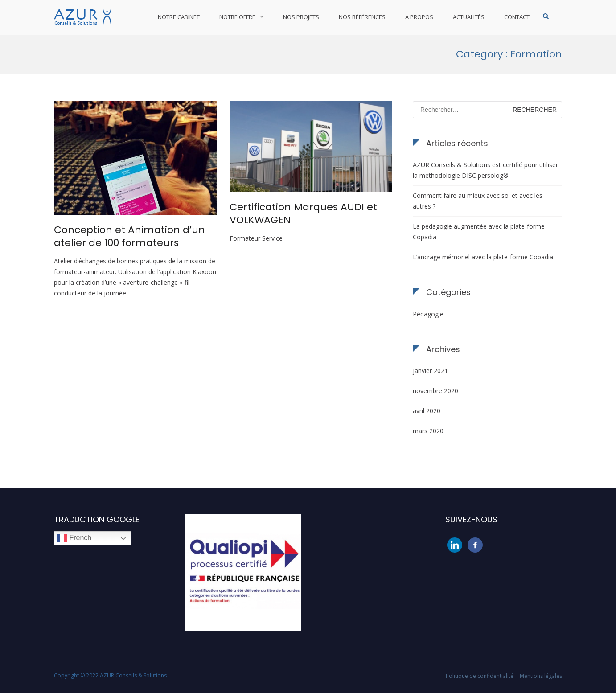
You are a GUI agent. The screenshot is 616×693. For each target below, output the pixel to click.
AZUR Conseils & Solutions (133, 675)
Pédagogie (428, 314)
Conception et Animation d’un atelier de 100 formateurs (129, 236)
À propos (419, 17)
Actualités (469, 17)
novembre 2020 (435, 391)
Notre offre (237, 17)
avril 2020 (427, 411)
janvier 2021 (430, 371)
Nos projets (301, 17)
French (74, 538)
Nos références (362, 17)
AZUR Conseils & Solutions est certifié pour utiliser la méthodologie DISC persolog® (485, 170)
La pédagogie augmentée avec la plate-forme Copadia (479, 232)
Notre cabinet (179, 17)
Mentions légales (541, 676)
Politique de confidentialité (480, 676)
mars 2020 (428, 431)
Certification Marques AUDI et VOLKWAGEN (303, 213)
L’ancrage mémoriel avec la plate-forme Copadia (483, 257)
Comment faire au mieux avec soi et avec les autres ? (478, 201)
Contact (517, 17)
